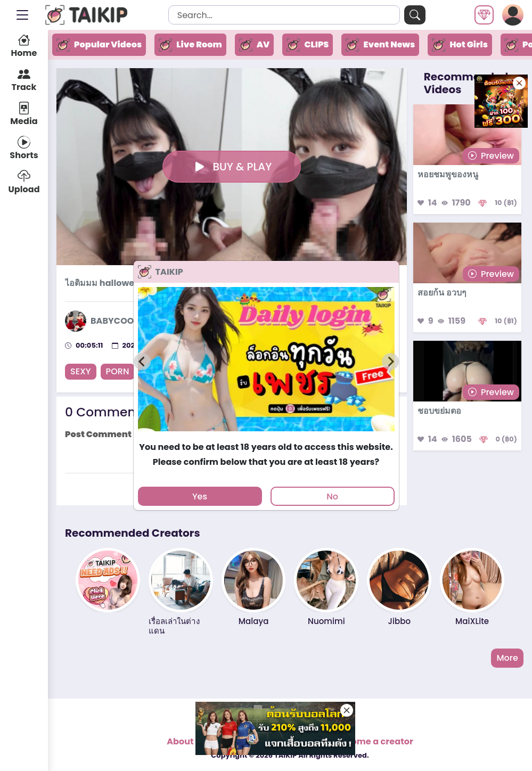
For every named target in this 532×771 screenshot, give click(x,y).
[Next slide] (390, 362)
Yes (200, 497)
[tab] (266, 436)
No (332, 497)
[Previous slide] (142, 362)
